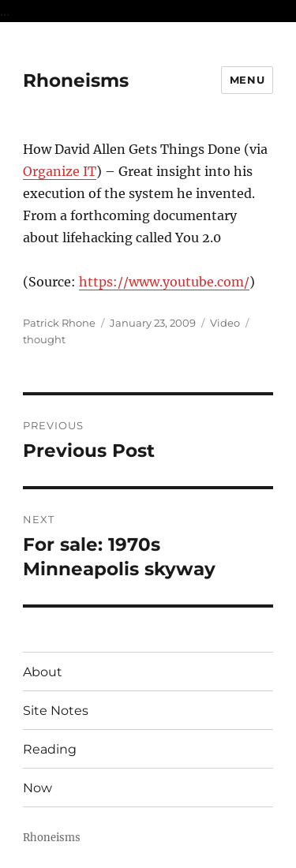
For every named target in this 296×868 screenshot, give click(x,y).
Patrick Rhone (59, 323)
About (43, 672)
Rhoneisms (76, 80)
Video (225, 323)
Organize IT (60, 171)
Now (37, 788)
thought (44, 339)
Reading (50, 749)
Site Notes (56, 711)
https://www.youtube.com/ (164, 282)
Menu (247, 80)
